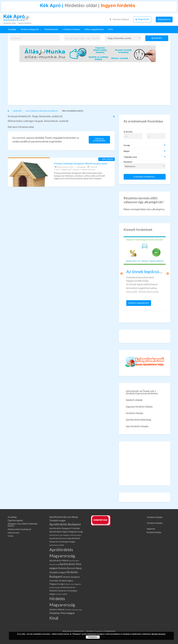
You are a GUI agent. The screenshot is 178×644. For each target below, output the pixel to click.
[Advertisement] (89, 84)
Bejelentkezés (164, 19)
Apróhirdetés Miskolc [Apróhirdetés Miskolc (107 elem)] (59, 561)
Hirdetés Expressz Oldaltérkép (101, 631)
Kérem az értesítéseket (99, 140)
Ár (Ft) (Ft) (128, 132)
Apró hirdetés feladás (137, 426)
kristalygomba (81, 167)
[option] (145, 273)
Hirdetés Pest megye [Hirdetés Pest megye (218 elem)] (62, 613)
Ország (127, 145)
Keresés (157, 38)
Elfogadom (93, 637)
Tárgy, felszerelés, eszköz (65, 167)
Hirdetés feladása (119, 19)
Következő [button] (168, 274)
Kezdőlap (12, 29)
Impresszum (13, 533)
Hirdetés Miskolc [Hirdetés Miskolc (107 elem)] (57, 610)
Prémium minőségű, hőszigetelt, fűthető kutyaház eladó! (81, 163)
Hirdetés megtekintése (139, 304)
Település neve (130, 157)
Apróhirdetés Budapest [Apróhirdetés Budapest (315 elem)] (65, 524)
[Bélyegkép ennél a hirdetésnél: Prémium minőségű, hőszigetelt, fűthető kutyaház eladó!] (29, 172)
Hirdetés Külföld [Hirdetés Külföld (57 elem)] (61, 594)
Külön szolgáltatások (94, 29)
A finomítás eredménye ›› (145, 177)
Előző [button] (122, 274)
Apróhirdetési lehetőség (139, 420)
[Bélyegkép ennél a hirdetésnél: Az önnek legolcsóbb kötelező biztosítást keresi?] (145, 251)
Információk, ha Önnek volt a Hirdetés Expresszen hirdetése (142, 392)
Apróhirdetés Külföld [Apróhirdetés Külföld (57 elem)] (57, 545)
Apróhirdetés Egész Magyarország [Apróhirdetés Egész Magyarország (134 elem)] (66, 532)
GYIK (110, 29)
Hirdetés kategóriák (30, 29)
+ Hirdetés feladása (71, 29)
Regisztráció (142, 19)
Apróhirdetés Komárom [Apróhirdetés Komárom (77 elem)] (58, 538)
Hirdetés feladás (135, 413)
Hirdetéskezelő (51, 29)
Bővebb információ (159, 634)
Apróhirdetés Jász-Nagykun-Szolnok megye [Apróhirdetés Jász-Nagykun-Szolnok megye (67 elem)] (65, 535)
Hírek (10, 536)
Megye (127, 151)
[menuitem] (119, 19)
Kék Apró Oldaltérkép (73, 631)
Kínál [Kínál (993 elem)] (54, 618)
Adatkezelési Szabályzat (19, 529)
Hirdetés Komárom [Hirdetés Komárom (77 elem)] (68, 587)
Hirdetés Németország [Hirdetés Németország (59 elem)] (73, 610)
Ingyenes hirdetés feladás (139, 407)
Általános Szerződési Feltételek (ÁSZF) (23, 525)
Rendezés (145, 165)
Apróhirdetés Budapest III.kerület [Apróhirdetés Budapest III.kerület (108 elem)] (65, 528)
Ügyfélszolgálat (15, 520)
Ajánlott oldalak (134, 400)
